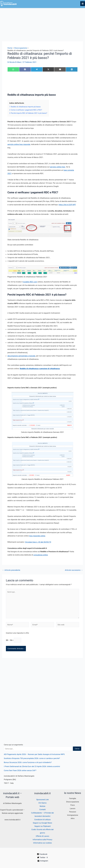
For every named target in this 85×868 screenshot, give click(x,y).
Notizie (42, 806)
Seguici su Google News (43, 823)
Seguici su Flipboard (42, 826)
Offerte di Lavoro (42, 836)
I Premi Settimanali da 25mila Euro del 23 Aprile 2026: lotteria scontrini (32, 766)
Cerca (77, 749)
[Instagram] (43, 861)
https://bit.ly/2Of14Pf (67, 205)
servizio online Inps (58, 167)
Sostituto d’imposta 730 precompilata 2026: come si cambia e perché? (32, 758)
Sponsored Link (42, 799)
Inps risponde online (37, 536)
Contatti (42, 809)
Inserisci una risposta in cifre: (18, 633)
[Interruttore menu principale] (83, 4)
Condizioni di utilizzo (42, 820)
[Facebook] (42, 854)
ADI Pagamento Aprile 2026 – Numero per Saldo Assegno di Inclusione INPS (34, 754)
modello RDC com (30, 282)
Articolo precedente (11, 570)
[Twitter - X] (43, 857)
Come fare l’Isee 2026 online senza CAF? (20, 770)
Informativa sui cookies (42, 843)
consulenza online (41, 555)
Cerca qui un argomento (13, 745)
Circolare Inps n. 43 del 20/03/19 (38, 542)
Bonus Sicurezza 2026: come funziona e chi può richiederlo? (28, 762)
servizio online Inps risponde (19, 144)
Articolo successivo (74, 570)
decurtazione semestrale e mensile (21, 356)
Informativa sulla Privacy (42, 840)
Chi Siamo (42, 803)
